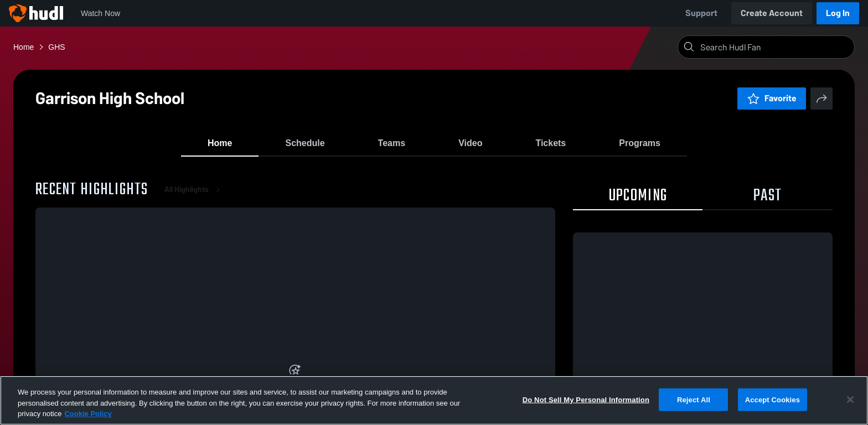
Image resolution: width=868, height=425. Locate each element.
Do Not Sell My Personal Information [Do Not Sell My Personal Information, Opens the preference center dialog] (586, 399)
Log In (838, 13)
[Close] (850, 400)
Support (701, 13)
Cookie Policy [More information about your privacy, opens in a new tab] (88, 414)
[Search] (775, 47)
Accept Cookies (773, 399)
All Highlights (194, 199)
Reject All (694, 399)
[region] (434, 400)
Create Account (772, 13)
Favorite (772, 98)
